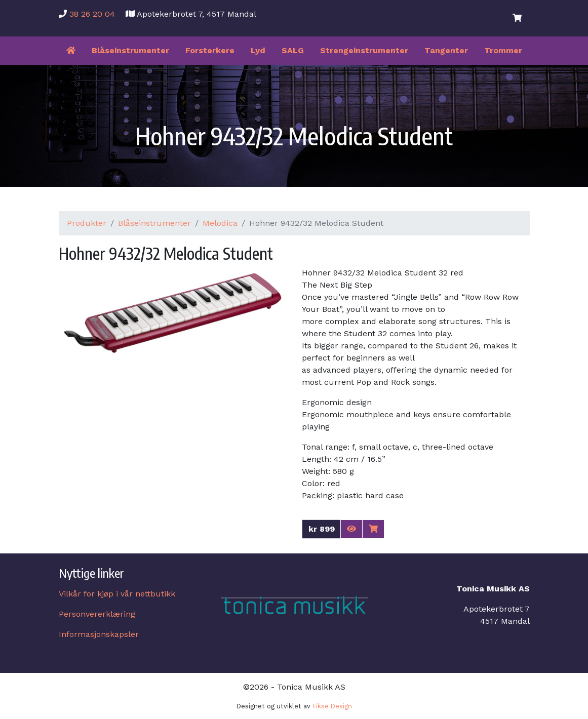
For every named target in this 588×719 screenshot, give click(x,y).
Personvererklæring (97, 614)
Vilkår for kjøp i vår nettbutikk (117, 594)
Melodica (220, 223)
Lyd (258, 50)
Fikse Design (332, 706)
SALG (293, 50)
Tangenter (446, 50)
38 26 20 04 (92, 14)
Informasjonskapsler (99, 634)
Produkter (87, 223)
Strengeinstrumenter (364, 50)
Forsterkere (210, 50)
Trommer (503, 50)
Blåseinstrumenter (130, 50)
